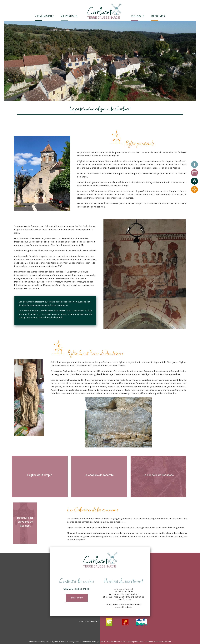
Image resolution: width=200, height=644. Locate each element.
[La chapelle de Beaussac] (158, 477)
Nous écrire (77, 598)
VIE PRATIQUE (69, 16)
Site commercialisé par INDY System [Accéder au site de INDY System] (43, 642)
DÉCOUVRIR (158, 16)
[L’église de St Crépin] (40, 477)
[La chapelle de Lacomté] (99, 477)
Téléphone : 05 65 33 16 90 (76, 589)
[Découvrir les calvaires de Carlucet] (25, 523)
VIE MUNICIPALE (44, 16)
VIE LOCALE (138, 16)
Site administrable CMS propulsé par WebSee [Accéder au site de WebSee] (125, 642)
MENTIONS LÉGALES (89, 621)
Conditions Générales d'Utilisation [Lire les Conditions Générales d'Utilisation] (158, 642)
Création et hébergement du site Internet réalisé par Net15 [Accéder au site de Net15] (82, 642)
